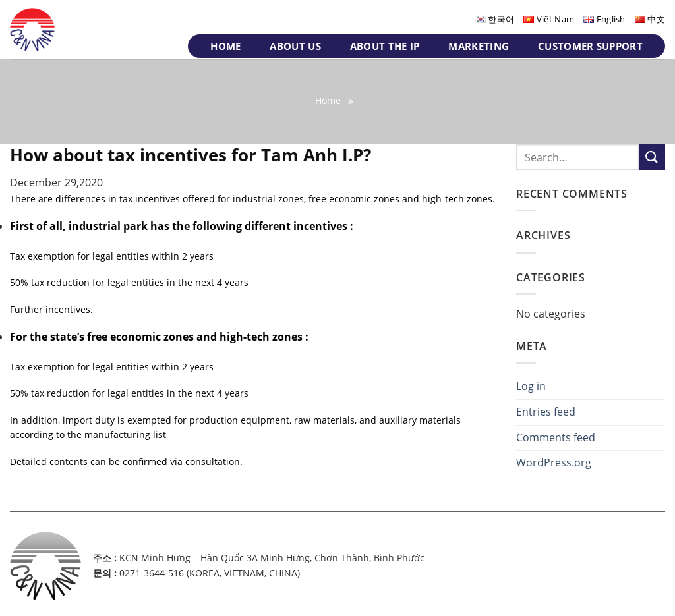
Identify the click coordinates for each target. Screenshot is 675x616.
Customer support (590, 46)
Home (225, 46)
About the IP (385, 46)
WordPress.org (554, 462)
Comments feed (556, 437)
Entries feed (546, 412)
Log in (531, 386)
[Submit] (652, 157)
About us (295, 46)
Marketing (479, 46)
